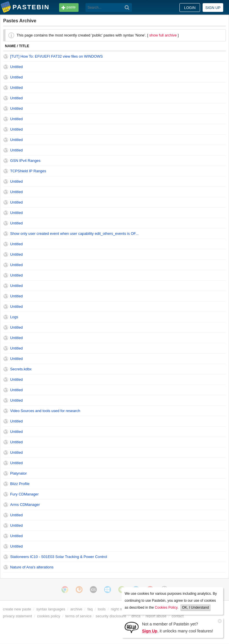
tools (102, 609)
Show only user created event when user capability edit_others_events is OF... (74, 234)
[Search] (127, 8)
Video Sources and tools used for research (45, 411)
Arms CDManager (25, 505)
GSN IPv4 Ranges (25, 161)
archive (76, 609)
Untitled (16, 67)
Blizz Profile (20, 484)
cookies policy (49, 616)
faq (90, 609)
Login (190, 8)
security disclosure (111, 616)
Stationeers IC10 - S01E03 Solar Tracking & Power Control (59, 557)
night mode (120, 609)
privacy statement (17, 616)
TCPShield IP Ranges (28, 171)
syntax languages (51, 609)
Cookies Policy (166, 608)
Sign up (213, 8)
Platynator (19, 473)
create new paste (17, 609)
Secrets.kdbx (21, 369)
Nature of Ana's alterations (32, 567)
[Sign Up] (132, 627)
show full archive (163, 35)
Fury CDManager (24, 494)
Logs (14, 317)
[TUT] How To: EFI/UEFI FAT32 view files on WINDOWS (57, 56)
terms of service (79, 616)
